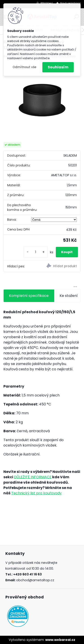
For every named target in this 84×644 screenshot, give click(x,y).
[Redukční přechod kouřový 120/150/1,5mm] (42, 100)
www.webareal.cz (60, 640)
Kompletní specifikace (29, 296)
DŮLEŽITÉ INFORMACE (33, 477)
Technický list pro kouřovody (36, 493)
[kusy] (36, 252)
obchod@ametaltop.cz (35, 580)
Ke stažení (69, 296)
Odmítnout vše (24, 67)
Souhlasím (58, 67)
